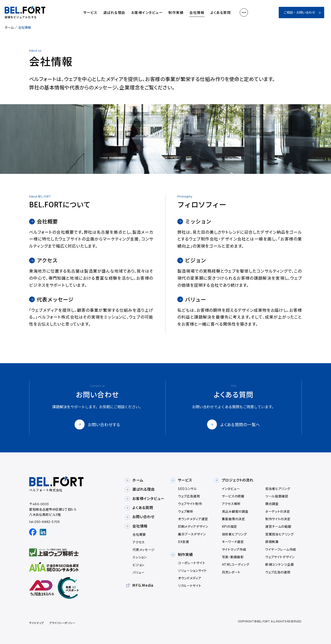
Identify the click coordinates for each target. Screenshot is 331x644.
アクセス (139, 542)
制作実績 (176, 12)
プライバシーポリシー (62, 623)
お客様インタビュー (147, 12)
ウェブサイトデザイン (280, 557)
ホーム (9, 27)
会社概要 (139, 534)
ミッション (140, 557)
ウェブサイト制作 (190, 504)
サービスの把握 (233, 496)
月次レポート (231, 572)
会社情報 (197, 12)
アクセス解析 (231, 504)
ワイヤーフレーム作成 (281, 549)
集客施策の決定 (233, 519)
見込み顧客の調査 (235, 511)
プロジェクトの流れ (238, 480)
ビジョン (138, 565)
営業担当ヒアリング (279, 534)
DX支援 (184, 542)
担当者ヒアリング (278, 489)
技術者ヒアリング (234, 534)
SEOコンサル (187, 489)
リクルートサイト (190, 586)
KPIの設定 (229, 526)
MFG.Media (143, 585)
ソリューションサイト (192, 570)
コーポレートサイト (192, 563)
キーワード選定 (233, 542)
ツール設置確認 (277, 496)
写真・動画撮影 (233, 557)
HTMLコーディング (236, 564)
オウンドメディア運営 (193, 519)
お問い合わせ (143, 517)
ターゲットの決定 (278, 511)
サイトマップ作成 (234, 549)
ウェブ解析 (186, 511)
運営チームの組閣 (278, 526)
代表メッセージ (144, 550)
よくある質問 (221, 12)
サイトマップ (36, 623)
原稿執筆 (272, 542)
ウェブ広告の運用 (278, 572)
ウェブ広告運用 (189, 496)
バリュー (139, 572)
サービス (90, 12)
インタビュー (231, 489)
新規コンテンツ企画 (280, 564)
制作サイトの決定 (278, 519)
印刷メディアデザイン (193, 526)
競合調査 (272, 504)
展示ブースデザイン (192, 534)
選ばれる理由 (114, 12)
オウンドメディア (190, 578)
